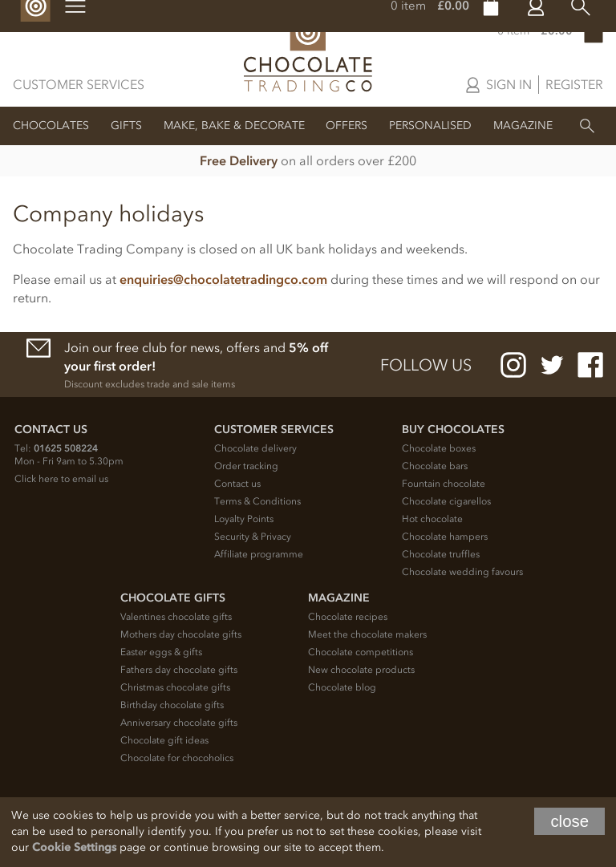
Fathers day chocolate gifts (179, 670)
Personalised (430, 126)
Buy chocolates (453, 429)
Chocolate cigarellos (446, 501)
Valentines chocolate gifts (176, 617)
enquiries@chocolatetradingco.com (223, 279)
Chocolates (51, 126)
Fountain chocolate (444, 484)
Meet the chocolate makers (367, 634)
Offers (346, 126)
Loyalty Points (244, 519)
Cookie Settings (74, 847)
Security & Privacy (253, 537)
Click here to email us (61, 479)
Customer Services (79, 84)
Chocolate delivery (255, 448)
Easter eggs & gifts (161, 652)
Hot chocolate (432, 519)
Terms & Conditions (257, 501)
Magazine (523, 126)
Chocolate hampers (445, 537)
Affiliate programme (259, 554)
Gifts (126, 126)
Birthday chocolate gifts (172, 705)
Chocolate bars (435, 466)
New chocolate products (361, 670)
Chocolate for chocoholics (177, 758)
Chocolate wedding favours (462, 572)
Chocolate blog (342, 687)
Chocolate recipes (348, 617)
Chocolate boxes (439, 448)
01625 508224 (66, 448)
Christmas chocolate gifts (175, 687)
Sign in (509, 84)
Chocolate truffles (441, 554)
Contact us (237, 484)
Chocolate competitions (361, 652)
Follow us (426, 365)
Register (574, 84)
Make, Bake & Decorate (234, 126)
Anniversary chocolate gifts (179, 723)
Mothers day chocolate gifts (181, 634)
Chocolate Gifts (173, 598)
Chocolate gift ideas (164, 740)
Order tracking (246, 466)
